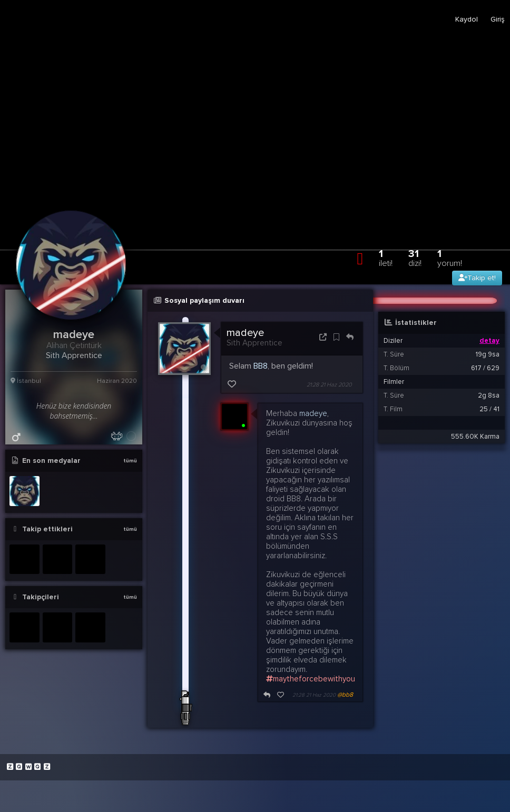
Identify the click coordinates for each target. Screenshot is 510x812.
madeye (245, 333)
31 (415, 258)
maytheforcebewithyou (311, 679)
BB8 (261, 366)
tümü (130, 461)
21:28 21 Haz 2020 (329, 385)
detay (489, 341)
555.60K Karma (475, 437)
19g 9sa (488, 354)
